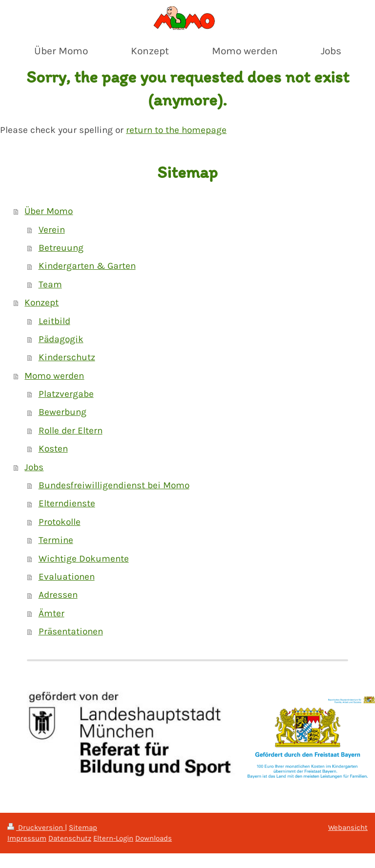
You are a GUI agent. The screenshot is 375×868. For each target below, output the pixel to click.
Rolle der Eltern (71, 431)
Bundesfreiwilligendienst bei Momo (114, 485)
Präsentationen (71, 631)
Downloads (154, 838)
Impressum (27, 838)
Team (50, 284)
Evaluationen (67, 577)
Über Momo (49, 211)
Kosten (53, 449)
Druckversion (36, 827)
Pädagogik (61, 339)
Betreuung (61, 248)
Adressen (58, 595)
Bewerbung (62, 412)
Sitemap (83, 827)
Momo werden (54, 376)
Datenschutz (70, 838)
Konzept (42, 303)
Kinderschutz (67, 357)
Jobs (34, 467)
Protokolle (60, 522)
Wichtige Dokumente (84, 559)
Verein (52, 230)
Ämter (52, 613)
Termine (56, 540)
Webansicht (348, 827)
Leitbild (54, 321)
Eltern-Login (113, 838)
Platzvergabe (66, 394)
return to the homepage (176, 130)
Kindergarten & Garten (87, 266)
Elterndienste (67, 503)
